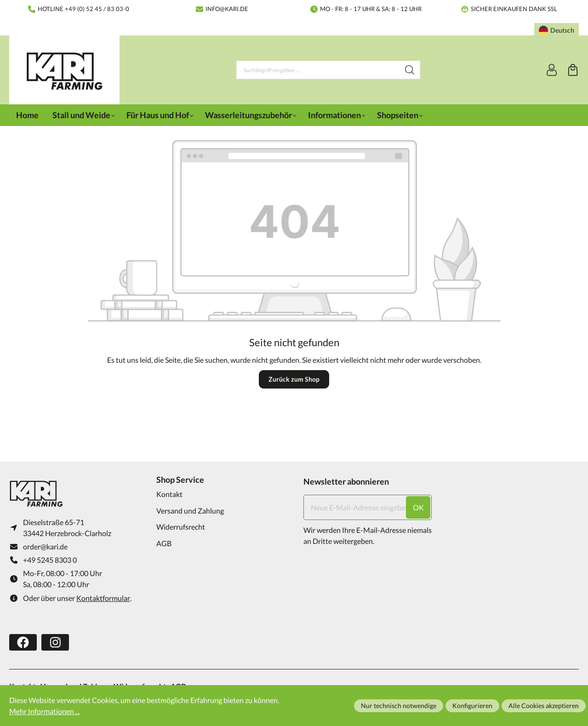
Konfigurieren (472, 706)
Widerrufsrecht (181, 527)
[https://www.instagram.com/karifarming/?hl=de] (55, 642)
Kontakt (169, 494)
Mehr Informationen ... (44, 711)
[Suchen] (410, 70)
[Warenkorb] (573, 70)
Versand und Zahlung (190, 511)
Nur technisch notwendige (399, 706)
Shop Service (180, 480)
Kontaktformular (103, 598)
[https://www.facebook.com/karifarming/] (23, 642)
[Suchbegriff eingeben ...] (318, 70)
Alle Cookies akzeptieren (544, 706)
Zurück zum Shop (294, 379)
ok (418, 507)
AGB (164, 543)
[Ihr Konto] (552, 70)
